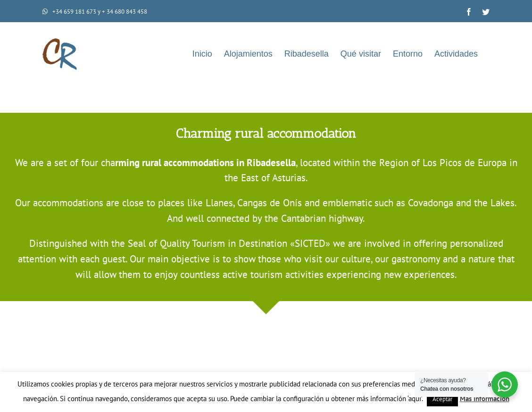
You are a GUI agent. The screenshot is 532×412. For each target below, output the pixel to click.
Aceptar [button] (442, 399)
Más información (485, 399)
